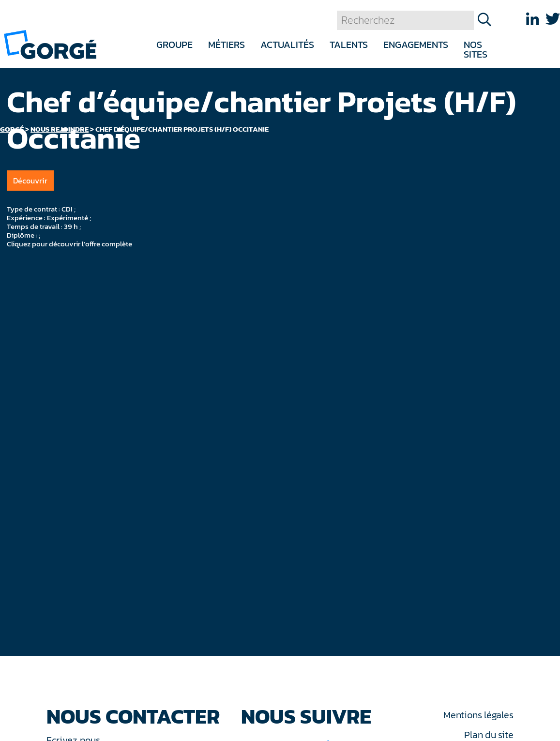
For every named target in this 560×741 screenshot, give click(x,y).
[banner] (50, 44)
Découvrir (30, 181)
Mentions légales (478, 715)
